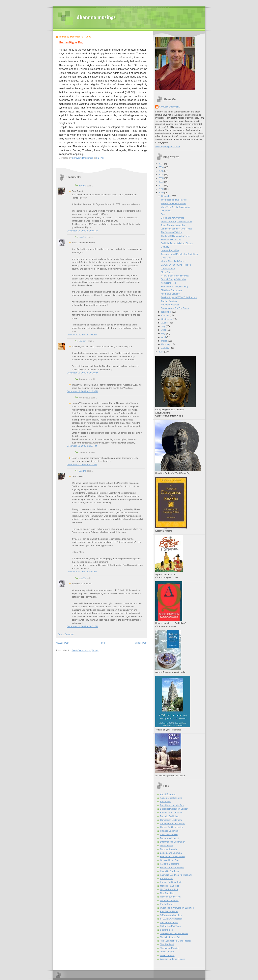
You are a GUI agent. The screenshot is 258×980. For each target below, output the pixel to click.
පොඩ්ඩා (83, 237)
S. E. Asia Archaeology (171, 919)
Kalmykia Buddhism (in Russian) (176, 875)
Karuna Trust (166, 878)
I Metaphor (166, 211)
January (165, 348)
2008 (161, 352)
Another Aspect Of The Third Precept (179, 297)
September (167, 319)
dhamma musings (96, 17)
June (164, 330)
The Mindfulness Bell (170, 937)
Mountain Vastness (170, 305)
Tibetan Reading (169, 301)
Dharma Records (168, 849)
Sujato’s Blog (166, 930)
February (166, 344)
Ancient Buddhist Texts (171, 798)
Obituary (165, 247)
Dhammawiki (166, 846)
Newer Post (62, 643)
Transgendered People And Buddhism (179, 254)
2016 (161, 167)
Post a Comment (66, 634)
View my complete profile (168, 147)
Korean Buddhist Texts (171, 882)
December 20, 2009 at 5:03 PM (82, 465)
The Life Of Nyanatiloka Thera (175, 236)
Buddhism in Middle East (172, 805)
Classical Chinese (169, 834)
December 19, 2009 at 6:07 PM (82, 446)
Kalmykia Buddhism (170, 871)
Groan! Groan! (168, 269)
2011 (161, 185)
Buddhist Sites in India (171, 813)
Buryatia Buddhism (169, 816)
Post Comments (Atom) (85, 650)
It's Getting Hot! (168, 283)
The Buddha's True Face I (173, 203)
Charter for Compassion (172, 827)
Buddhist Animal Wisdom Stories (177, 243)
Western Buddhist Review (173, 959)
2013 (161, 178)
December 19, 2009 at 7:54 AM (82, 335)
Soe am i (83, 341)
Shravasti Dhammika (169, 107)
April (164, 337)
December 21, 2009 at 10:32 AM (82, 626)
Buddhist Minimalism (171, 240)
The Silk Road (167, 944)
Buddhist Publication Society (174, 809)
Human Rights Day (170, 250)
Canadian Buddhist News (172, 824)
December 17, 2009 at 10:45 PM (82, 231)
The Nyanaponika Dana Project (175, 941)
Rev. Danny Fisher (169, 911)
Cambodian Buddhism (171, 820)
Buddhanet (165, 801)
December (167, 196)
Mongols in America (170, 886)
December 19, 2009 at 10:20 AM (82, 373)
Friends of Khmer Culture (172, 856)
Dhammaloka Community (172, 842)
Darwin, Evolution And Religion (176, 265)
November (167, 312)
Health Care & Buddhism (172, 868)
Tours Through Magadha (173, 225)
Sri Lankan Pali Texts (170, 926)
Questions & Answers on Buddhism (177, 908)
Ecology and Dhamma (171, 853)
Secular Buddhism (169, 922)
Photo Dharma (167, 904)
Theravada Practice (170, 948)
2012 (161, 182)
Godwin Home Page (170, 860)
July (164, 326)
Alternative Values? (170, 294)
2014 (161, 175)
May (164, 333)
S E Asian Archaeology (171, 915)
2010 (161, 189)
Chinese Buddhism (169, 831)
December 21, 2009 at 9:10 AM (82, 572)
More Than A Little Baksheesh (175, 207)
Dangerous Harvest (170, 838)
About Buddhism (168, 794)
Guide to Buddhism (169, 864)
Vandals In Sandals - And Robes (177, 229)
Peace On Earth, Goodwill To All (176, 222)
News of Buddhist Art (170, 897)
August (165, 323)
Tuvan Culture (167, 952)
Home (102, 643)
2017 (161, 164)
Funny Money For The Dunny (175, 308)
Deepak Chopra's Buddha (173, 279)
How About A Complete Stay (175, 287)
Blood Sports (167, 272)
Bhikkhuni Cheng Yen (171, 290)
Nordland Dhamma (169, 900)
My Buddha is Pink (169, 889)
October (165, 315)
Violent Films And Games (173, 261)
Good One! (166, 258)
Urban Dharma (167, 955)
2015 (161, 171)
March (165, 341)
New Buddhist (167, 893)
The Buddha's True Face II (174, 200)
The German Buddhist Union (174, 933)
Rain (163, 214)
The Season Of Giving (172, 232)
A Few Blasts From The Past (175, 276)
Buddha (82, 186)
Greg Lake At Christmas (172, 218)
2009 (161, 193)
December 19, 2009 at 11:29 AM (82, 391)
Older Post (141, 643)
